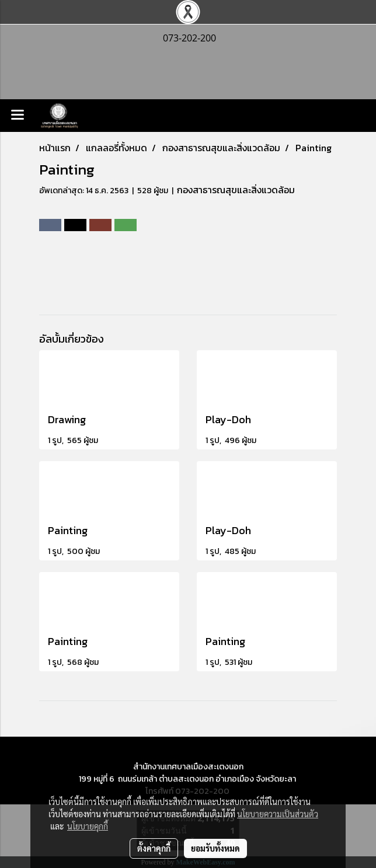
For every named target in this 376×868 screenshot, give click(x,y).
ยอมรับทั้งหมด (215, 848)
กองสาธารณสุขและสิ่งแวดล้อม (236, 190)
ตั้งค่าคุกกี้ (154, 848)
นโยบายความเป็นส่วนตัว (278, 814)
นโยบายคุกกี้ (88, 826)
